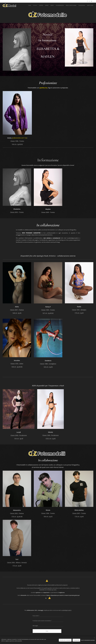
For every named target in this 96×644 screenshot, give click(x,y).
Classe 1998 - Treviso (17, 141)
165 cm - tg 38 (48, 367)
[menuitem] (28, 5)
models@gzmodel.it (73, 238)
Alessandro (17, 510)
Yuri (17, 559)
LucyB (19, 432)
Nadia (79, 306)
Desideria (48, 361)
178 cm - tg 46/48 (17, 517)
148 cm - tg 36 (17, 313)
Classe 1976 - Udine (17, 364)
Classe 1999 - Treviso (48, 310)
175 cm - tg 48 (17, 566)
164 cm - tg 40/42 (17, 144)
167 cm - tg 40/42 (48, 313)
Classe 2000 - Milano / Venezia (17, 562)
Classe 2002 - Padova (17, 513)
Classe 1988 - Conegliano (48, 364)
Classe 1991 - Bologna (79, 310)
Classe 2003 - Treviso (17, 212)
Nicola (48, 510)
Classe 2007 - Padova (17, 310)
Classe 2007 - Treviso (79, 513)
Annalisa (17, 360)
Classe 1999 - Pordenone (50, 435)
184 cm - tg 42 (48, 516)
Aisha (17, 307)
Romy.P (48, 307)
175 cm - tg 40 (79, 313)
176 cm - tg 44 (79, 516)
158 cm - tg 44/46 (17, 367)
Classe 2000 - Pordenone (19, 435)
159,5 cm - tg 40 (50, 438)
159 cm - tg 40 (19, 439)
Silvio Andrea (79, 510)
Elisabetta (17, 209)
